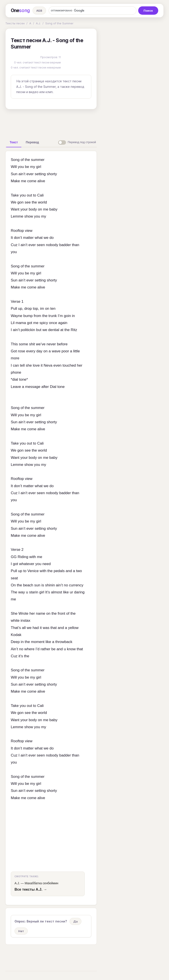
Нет (21, 931)
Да (75, 921)
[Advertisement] (75, 123)
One (20, 11)
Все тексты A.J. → (31, 889)
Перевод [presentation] (32, 142)
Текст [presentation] (14, 142)
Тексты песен (15, 23)
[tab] (14, 142)
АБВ (39, 11)
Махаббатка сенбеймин (41, 883)
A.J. (38, 23)
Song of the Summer (59, 23)
